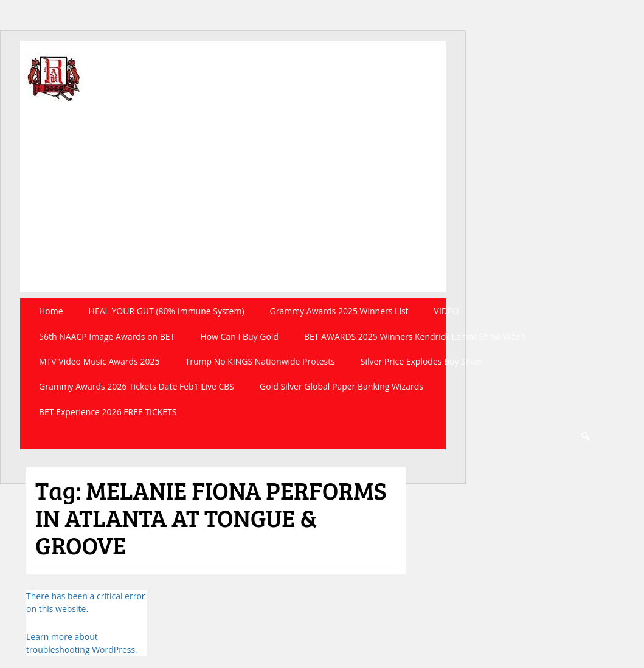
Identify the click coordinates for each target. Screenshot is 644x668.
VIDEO (447, 311)
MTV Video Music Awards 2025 (99, 361)
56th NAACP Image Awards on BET (107, 336)
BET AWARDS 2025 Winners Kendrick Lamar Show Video (415, 336)
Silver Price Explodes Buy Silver (422, 361)
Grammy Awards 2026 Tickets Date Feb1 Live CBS (137, 386)
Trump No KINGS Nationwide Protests (260, 361)
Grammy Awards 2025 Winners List (339, 311)
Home (51, 311)
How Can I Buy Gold (239, 336)
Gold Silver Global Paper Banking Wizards (341, 386)
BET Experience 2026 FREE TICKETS (108, 412)
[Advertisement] (233, 207)
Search (585, 437)
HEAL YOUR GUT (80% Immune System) (167, 311)
